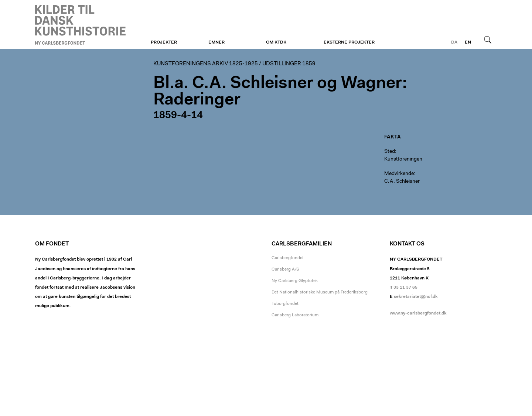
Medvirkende (399, 174)
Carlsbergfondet (288, 258)
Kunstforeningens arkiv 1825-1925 (206, 64)
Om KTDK (276, 42)
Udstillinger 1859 (289, 64)
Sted (390, 152)
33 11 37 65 (405, 288)
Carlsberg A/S (285, 269)
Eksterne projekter (349, 42)
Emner (216, 42)
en (468, 42)
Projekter (164, 42)
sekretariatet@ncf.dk (416, 297)
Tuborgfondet (285, 304)
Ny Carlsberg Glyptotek (295, 281)
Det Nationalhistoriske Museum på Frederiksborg (320, 292)
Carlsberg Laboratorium (295, 315)
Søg (488, 39)
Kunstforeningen (80, 25)
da (454, 42)
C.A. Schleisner (402, 182)
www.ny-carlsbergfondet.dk (418, 313)
